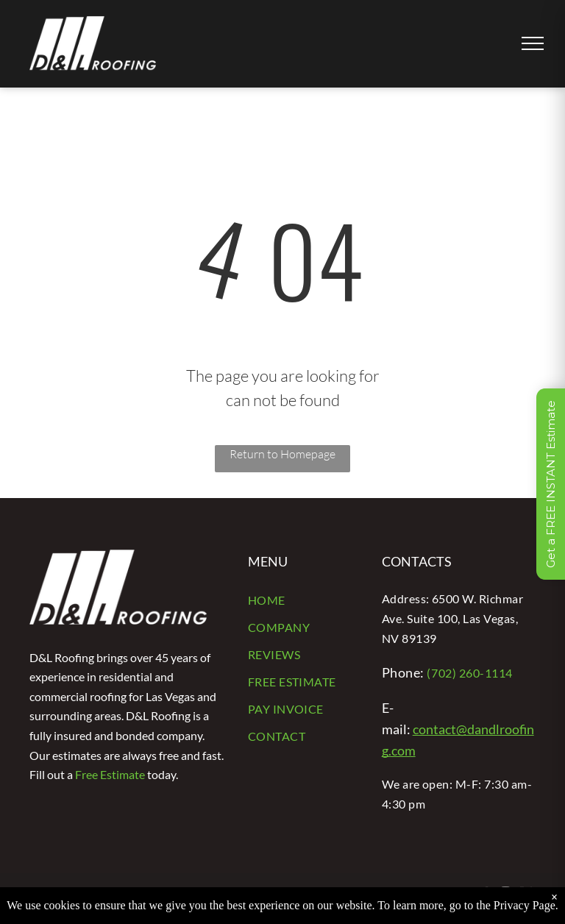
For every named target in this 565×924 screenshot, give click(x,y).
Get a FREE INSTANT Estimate (551, 484)
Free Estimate (110, 774)
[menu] (533, 43)
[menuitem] (304, 601)
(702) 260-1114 (470, 673)
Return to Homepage (282, 454)
